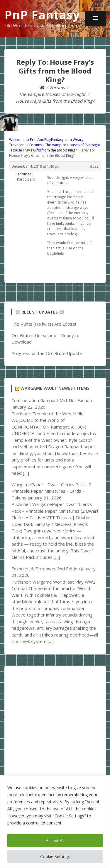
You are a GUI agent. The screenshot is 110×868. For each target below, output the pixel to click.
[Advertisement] (55, 728)
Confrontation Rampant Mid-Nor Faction (52, 400)
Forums (36, 145)
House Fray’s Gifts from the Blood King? (44, 150)
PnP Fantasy (42, 15)
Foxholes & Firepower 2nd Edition (46, 569)
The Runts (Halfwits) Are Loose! (44, 324)
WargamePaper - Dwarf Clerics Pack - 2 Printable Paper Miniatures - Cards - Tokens (51, 491)
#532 (94, 166)
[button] (95, 18)
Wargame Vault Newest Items (55, 388)
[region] (55, 822)
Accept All (55, 840)
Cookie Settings (55, 856)
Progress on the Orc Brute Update (47, 353)
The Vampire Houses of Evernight (72, 145)
